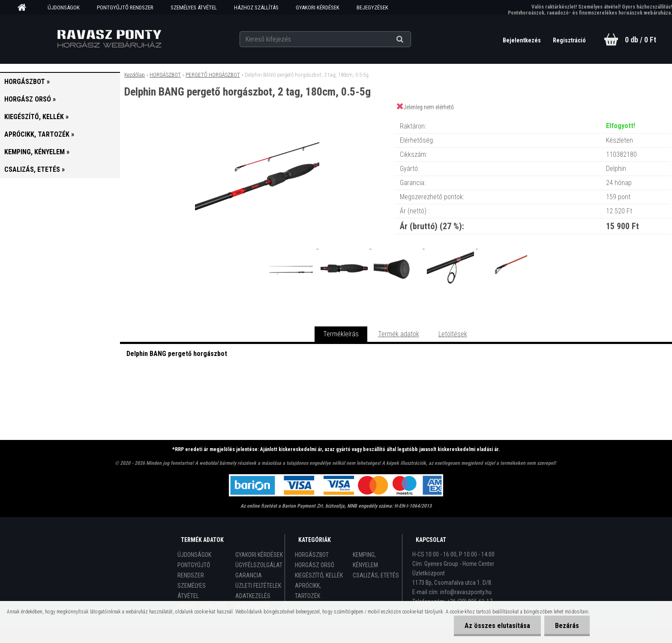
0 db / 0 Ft (640, 40)
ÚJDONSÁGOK (64, 7)
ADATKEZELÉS (253, 596)
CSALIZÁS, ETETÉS (376, 575)
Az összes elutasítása (497, 626)
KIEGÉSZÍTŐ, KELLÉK (319, 575)
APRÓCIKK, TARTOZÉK (308, 591)
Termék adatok (399, 334)
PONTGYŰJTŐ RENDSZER (125, 7)
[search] (410, 39)
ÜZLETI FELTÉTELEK (258, 586)
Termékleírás (341, 334)
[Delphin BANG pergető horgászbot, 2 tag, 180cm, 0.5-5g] (257, 118)
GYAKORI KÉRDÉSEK (318, 7)
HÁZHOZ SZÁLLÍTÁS (256, 7)
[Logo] (109, 39)
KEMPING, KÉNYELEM (365, 560)
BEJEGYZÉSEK (372, 7)
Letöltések (453, 334)
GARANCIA (249, 575)
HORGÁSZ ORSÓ (315, 565)
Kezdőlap (135, 75)
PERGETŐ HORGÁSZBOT (213, 75)
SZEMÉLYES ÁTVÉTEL (194, 7)
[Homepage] (25, 8)
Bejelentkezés (522, 40)
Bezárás (567, 626)
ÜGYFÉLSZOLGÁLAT (259, 565)
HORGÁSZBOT (165, 75)
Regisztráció (569, 40)
